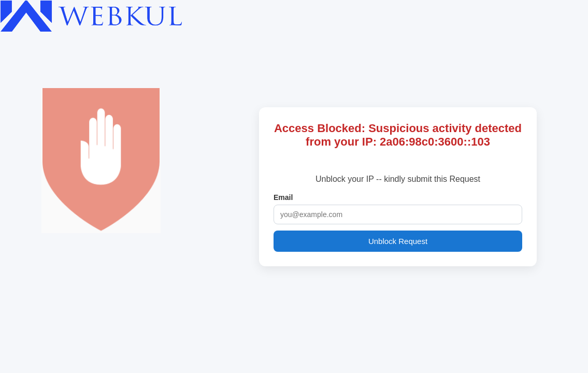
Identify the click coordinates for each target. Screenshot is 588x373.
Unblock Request (398, 241)
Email (283, 197)
